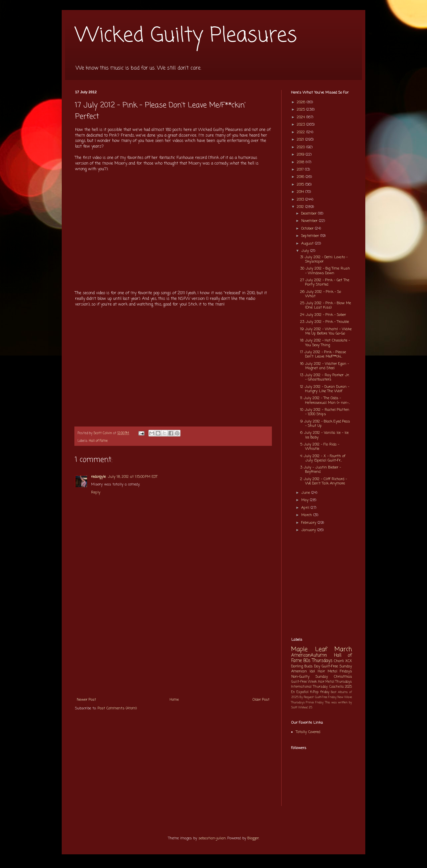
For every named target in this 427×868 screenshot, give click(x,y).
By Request (307, 697)
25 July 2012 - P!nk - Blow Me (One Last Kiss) (326, 305)
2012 (301, 207)
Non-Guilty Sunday (310, 677)
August (308, 244)
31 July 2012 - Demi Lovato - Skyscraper (324, 259)
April (306, 508)
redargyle (98, 477)
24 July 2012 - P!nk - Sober (323, 315)
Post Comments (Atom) (117, 708)
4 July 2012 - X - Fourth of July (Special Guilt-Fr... (323, 458)
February (309, 523)
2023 (302, 125)
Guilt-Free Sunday (337, 666)
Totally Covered (308, 732)
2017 (301, 170)
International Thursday (309, 687)
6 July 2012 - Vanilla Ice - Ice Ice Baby (324, 435)
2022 (302, 132)
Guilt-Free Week (304, 682)
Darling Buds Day (306, 666)
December (310, 214)
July (306, 251)
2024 (302, 117)
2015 (301, 185)
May (306, 500)
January (309, 530)
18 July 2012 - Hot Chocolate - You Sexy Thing (325, 343)
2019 (301, 155)
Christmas (343, 677)
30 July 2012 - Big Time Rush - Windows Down (325, 271)
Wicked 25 (305, 708)
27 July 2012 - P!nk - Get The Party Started (325, 282)
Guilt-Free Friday (326, 697)
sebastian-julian (212, 838)
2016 (301, 177)
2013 (301, 200)
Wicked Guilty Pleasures (186, 36)
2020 (302, 147)
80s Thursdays (318, 661)
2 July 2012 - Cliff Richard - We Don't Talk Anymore (324, 481)
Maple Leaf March (322, 650)
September (311, 236)
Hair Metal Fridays (335, 671)
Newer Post (86, 700)
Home (174, 700)
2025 (302, 110)
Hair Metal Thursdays (335, 682)
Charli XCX (343, 661)
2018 (301, 162)
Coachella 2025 (341, 687)
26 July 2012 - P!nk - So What (321, 294)
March (307, 515)
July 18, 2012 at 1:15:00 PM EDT (133, 477)
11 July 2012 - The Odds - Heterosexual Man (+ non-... (325, 400)
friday (325, 692)
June (306, 493)
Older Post (261, 700)
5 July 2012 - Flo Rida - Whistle (320, 447)
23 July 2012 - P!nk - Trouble (325, 322)
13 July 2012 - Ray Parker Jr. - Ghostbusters (325, 377)
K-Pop (314, 692)
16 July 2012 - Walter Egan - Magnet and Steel (325, 366)
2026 (302, 102)
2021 (301, 140)
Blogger (253, 838)
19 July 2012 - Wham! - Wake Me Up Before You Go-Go (326, 331)
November (310, 221)
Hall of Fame (98, 441)
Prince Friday (315, 703)
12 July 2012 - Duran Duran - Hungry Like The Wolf (325, 389)
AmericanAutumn (309, 655)
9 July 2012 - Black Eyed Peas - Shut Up (325, 424)
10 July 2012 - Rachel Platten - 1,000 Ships (325, 412)
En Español (300, 692)
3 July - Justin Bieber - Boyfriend (321, 470)
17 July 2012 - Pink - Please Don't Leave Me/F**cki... (323, 354)
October (308, 229)
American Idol (303, 671)
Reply (96, 492)
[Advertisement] (173, 643)
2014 (301, 192)
